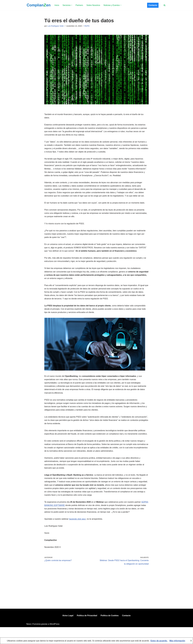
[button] (72, 5)
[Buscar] (165, 5)
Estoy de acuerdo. (159, 641)
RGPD (87, 26)
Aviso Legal (68, 632)
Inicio (57, 5)
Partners (79, 5)
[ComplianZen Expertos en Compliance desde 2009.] (38, 5)
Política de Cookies (110, 632)
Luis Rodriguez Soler (56, 26)
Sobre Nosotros (93, 5)
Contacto (153, 5)
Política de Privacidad (87, 632)
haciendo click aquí (77, 520)
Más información (177, 641)
